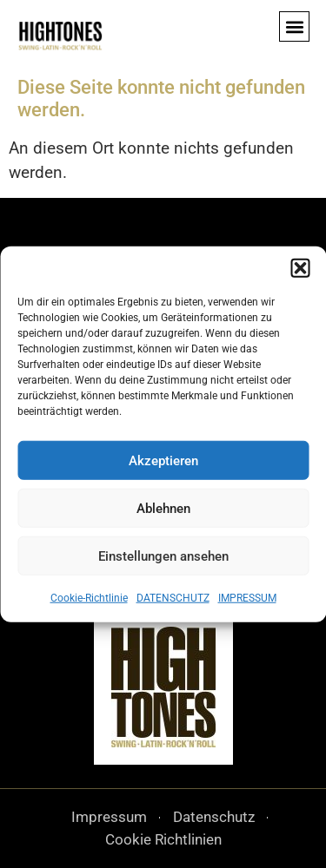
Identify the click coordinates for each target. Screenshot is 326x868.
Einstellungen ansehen (163, 556)
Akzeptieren (163, 460)
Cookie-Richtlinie (89, 598)
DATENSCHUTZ (173, 598)
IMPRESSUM (247, 598)
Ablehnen (163, 508)
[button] (300, 268)
